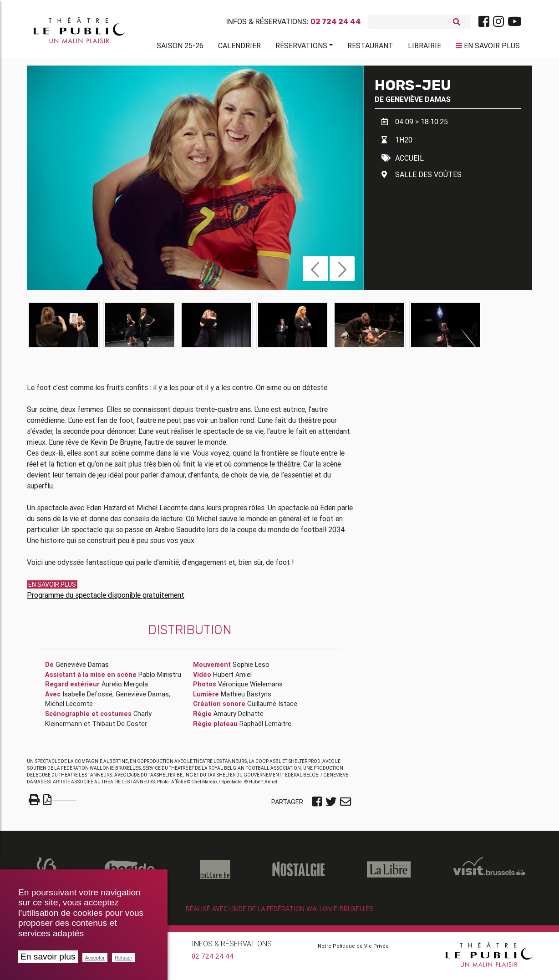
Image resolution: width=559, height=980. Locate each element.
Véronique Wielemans (250, 688)
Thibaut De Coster (119, 727)
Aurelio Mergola (125, 688)
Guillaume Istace (272, 707)
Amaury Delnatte (239, 717)
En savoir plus (48, 957)
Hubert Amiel (232, 678)
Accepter (95, 958)
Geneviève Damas (418, 103)
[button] (315, 272)
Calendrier (239, 47)
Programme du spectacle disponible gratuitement (106, 599)
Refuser (124, 958)
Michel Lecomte (69, 707)
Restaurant (370, 47)
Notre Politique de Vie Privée (353, 950)
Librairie (424, 47)
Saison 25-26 (180, 47)
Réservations (301, 47)
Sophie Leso (251, 668)
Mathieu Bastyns (246, 698)
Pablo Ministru (160, 678)
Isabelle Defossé (87, 698)
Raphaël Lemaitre (265, 727)
